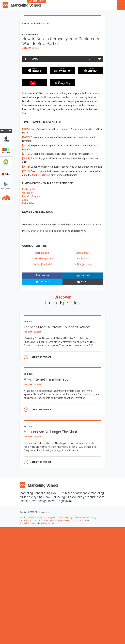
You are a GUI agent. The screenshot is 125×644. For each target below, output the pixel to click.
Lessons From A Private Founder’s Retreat (57, 327)
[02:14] (26, 146)
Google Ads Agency (47, 523)
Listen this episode (41, 357)
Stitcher (6, 151)
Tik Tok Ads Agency (28, 520)
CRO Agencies (52, 518)
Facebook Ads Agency (29, 523)
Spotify (6, 162)
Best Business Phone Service (32, 518)
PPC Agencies (82, 520)
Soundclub (6, 198)
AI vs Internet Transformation (47, 379)
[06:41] (26, 167)
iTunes (6, 139)
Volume (99, 59)
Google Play (6, 186)
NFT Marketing (66, 518)
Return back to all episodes (37, 24)
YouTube (6, 174)
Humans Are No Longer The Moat (51, 432)
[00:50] (26, 137)
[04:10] (26, 154)
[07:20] (26, 172)
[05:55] (26, 159)
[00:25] (26, 129)
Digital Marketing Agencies (49, 520)
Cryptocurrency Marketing (85, 518)
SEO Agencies (68, 520)
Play (26, 59)
